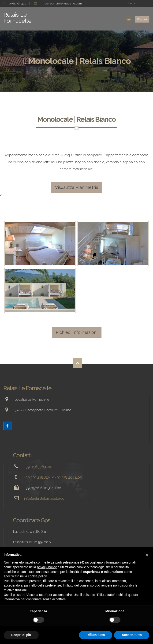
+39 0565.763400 (38, 467)
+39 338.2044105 (68, 477)
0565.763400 (18, 4)
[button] (147, 555)
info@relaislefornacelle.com (61, 4)
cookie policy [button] (37, 576)
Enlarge (40, 244)
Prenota (142, 19)
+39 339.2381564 (37, 477)
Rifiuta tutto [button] (96, 635)
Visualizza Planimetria (77, 187)
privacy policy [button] (47, 567)
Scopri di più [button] (21, 635)
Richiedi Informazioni (77, 332)
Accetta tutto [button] (132, 635)
